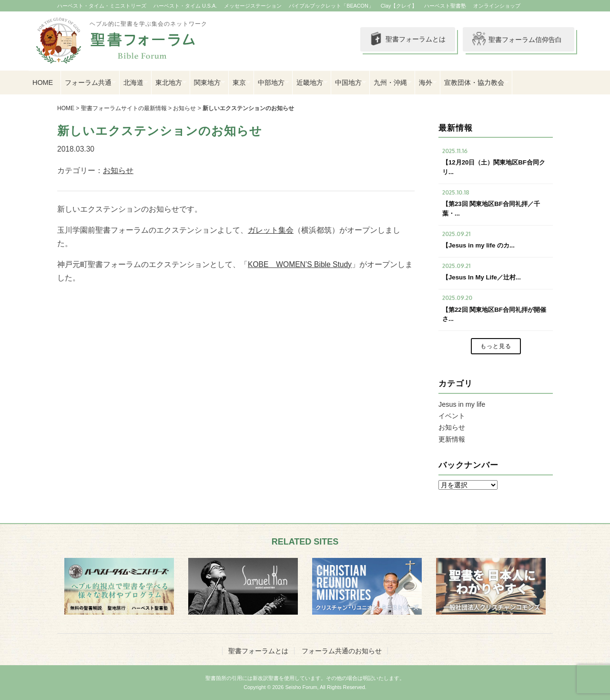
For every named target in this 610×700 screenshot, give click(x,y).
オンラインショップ (497, 6)
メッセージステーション (253, 6)
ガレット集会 (271, 230)
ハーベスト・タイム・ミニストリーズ (102, 6)
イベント (452, 416)
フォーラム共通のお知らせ (342, 651)
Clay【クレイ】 (399, 6)
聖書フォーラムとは (405, 40)
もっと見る (496, 346)
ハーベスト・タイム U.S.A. (185, 6)
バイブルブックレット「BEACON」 (331, 6)
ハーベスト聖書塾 (445, 6)
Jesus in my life (462, 404)
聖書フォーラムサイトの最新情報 (124, 108)
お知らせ (184, 108)
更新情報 (452, 439)
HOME (43, 82)
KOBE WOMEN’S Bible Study (300, 264)
